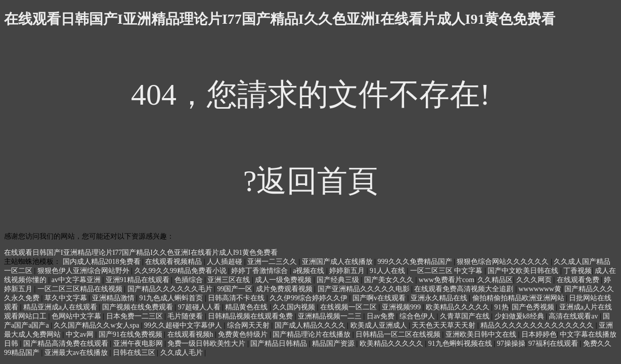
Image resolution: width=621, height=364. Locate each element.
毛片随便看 (186, 316)
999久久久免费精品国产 (416, 262)
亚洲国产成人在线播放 (338, 262)
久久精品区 (495, 280)
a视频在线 (309, 271)
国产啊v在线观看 (380, 298)
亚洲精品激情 (114, 298)
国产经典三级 (339, 280)
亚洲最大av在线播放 (77, 353)
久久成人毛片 (183, 353)
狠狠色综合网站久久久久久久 (504, 262)
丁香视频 (578, 271)
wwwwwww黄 (540, 289)
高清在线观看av (574, 316)
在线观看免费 (579, 280)
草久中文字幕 (67, 298)
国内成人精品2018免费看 (103, 262)
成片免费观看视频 (285, 289)
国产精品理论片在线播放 (313, 334)
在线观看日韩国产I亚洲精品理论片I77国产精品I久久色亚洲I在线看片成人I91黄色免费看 (280, 19)
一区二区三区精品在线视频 (81, 289)
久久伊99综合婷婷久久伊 (309, 298)
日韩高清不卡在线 (237, 298)
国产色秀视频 (534, 307)
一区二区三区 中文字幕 (447, 271)
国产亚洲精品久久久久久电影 (365, 289)
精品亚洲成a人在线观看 (61, 307)
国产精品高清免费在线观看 (67, 344)
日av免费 (382, 316)
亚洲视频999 (402, 307)
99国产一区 (235, 289)
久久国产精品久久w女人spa (97, 325)
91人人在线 (388, 271)
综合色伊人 (418, 316)
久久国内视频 (295, 307)
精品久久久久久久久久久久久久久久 (538, 325)
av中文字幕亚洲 (77, 280)
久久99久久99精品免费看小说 (182, 271)
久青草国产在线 (466, 316)
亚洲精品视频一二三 (331, 316)
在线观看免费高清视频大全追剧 (465, 289)
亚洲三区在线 (230, 280)
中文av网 (81, 334)
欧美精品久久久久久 (459, 307)
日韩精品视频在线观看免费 (251, 316)
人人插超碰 (226, 262)
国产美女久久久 (390, 280)
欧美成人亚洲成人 (380, 325)
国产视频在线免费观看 (139, 307)
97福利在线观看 (554, 344)
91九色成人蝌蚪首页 (172, 298)
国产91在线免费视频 (131, 334)
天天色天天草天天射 (445, 325)
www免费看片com (447, 280)
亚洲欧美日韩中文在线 (482, 334)
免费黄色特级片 (244, 334)
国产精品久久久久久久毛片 (171, 289)
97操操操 (511, 344)
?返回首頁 (311, 181)
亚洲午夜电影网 (139, 344)
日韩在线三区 (135, 353)
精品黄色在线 (247, 307)
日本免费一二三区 (136, 316)
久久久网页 (535, 280)
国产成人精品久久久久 (311, 325)
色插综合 (190, 280)
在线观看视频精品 (174, 262)
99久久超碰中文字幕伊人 (184, 325)
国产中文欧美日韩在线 (524, 271)
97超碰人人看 (200, 307)
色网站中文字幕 (77, 316)
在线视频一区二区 (349, 307)
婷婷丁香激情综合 (260, 271)
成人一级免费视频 (284, 280)
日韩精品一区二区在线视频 (399, 334)
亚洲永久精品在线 (440, 298)
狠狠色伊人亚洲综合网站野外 (84, 271)
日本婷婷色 (539, 334)
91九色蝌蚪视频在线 (461, 344)
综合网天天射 (249, 325)
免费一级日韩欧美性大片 (207, 344)
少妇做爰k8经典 (520, 316)
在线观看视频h (191, 334)
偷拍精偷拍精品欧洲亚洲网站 (519, 298)
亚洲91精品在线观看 (139, 280)
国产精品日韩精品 (280, 344)
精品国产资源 (334, 344)
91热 (502, 307)
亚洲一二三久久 (273, 262)
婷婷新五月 (348, 271)
